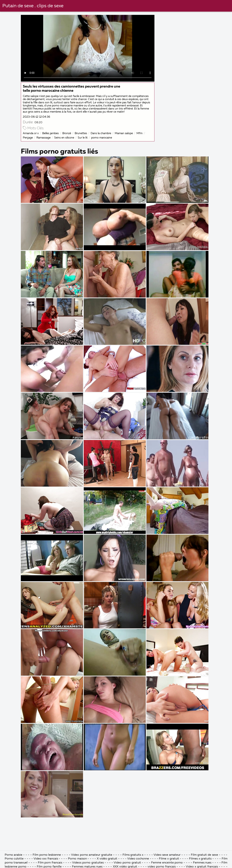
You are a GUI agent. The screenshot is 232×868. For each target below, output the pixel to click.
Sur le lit (83, 138)
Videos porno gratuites (88, 863)
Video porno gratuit (127, 863)
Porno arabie (14, 855)
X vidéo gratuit (107, 859)
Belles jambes (50, 133)
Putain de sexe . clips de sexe (33, 6)
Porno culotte (14, 859)
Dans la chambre (101, 133)
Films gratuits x (133, 855)
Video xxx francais (46, 859)
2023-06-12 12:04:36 (36, 117)
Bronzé (67, 133)
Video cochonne (138, 859)
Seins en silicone (64, 138)
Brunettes (81, 133)
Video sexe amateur (167, 855)
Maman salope (124, 133)
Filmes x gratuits (200, 859)
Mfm (139, 133)
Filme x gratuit (169, 859)
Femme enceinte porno (167, 863)
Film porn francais (50, 863)
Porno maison (77, 859)
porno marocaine (102, 138)
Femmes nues (202, 863)
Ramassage (43, 138)
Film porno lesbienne (47, 855)
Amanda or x (31, 133)
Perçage (28, 138)
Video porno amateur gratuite (92, 855)
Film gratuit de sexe (205, 855)
